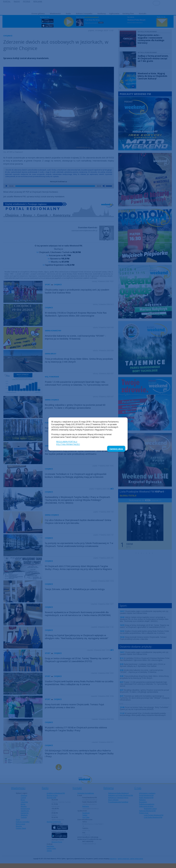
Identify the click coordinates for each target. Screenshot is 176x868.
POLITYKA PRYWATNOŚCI (68, 444)
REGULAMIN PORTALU (67, 442)
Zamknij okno (116, 449)
